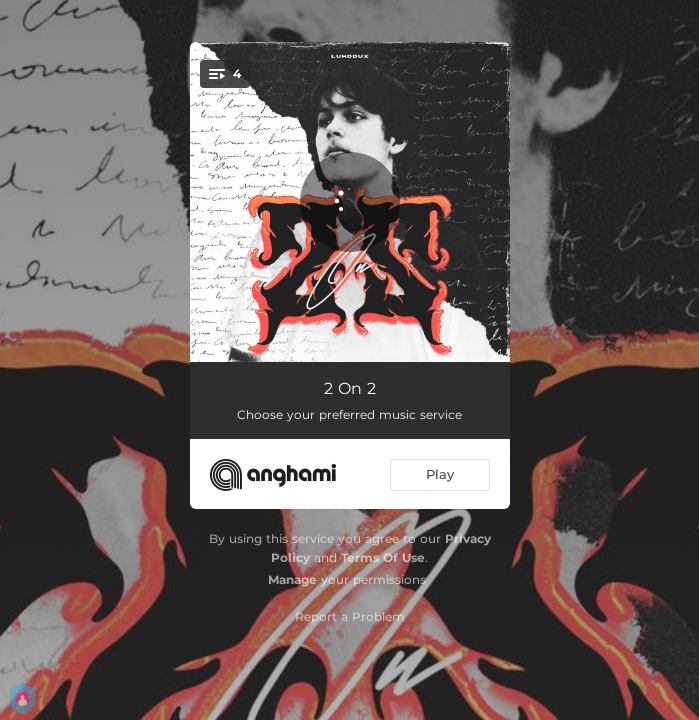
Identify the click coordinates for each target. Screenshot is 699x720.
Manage (292, 579)
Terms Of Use (383, 557)
